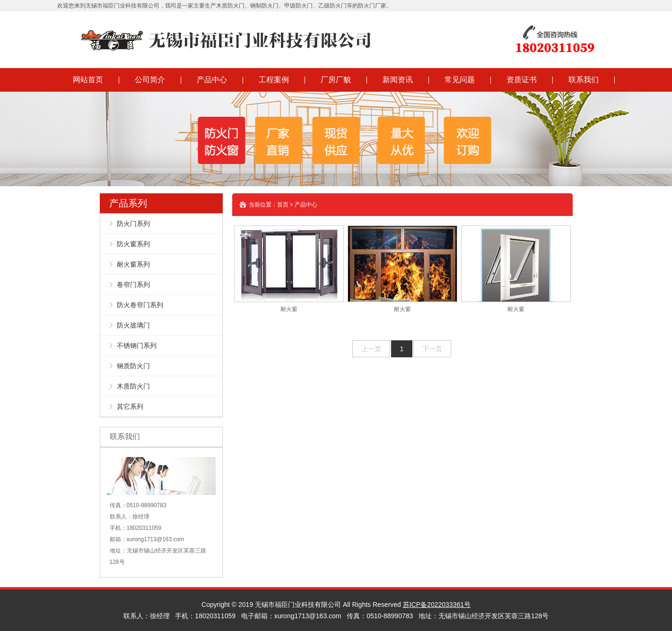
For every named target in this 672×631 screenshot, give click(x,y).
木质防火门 (133, 386)
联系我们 (584, 80)
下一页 (432, 349)
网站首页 (88, 80)
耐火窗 (289, 269)
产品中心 (212, 80)
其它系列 (130, 406)
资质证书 (522, 80)
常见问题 (460, 80)
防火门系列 (133, 224)
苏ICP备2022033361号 (437, 605)
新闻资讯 (398, 80)
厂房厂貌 (336, 80)
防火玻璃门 (133, 325)
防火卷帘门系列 (140, 305)
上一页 (371, 349)
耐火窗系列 (133, 264)
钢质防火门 (133, 366)
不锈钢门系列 (137, 346)
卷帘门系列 (133, 285)
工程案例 (274, 80)
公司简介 (150, 80)
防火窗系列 (133, 244)
